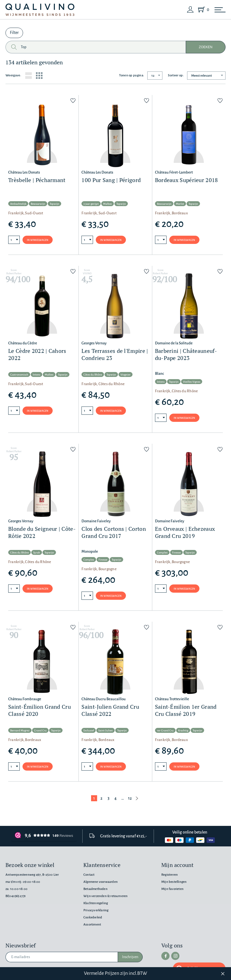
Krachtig (183, 730)
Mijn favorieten (172, 889)
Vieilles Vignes (192, 382)
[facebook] (165, 956)
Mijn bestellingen (174, 882)
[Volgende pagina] (137, 798)
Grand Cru (40, 730)
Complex (89, 560)
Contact (89, 875)
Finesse (103, 560)
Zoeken (206, 47)
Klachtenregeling (96, 903)
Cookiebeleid (93, 917)
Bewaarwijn (38, 204)
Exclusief (89, 730)
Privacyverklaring (96, 910)
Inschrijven (130, 957)
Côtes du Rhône (93, 375)
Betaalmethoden (95, 889)
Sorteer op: (176, 75)
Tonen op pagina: (132, 75)
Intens (36, 375)
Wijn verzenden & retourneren (105, 896)
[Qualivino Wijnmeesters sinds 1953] (40, 10)
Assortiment (92, 925)
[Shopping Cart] (202, 10)
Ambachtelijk (18, 204)
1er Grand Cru (165, 730)
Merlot (180, 204)
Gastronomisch (19, 375)
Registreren (170, 875)
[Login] (190, 10)
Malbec (108, 204)
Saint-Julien (105, 730)
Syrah (37, 553)
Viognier (126, 375)
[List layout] (29, 76)
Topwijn (54, 204)
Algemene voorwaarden (101, 882)
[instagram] (175, 956)
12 (130, 798)
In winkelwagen (38, 240)
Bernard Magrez (20, 730)
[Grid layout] (39, 76)
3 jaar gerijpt (91, 204)
